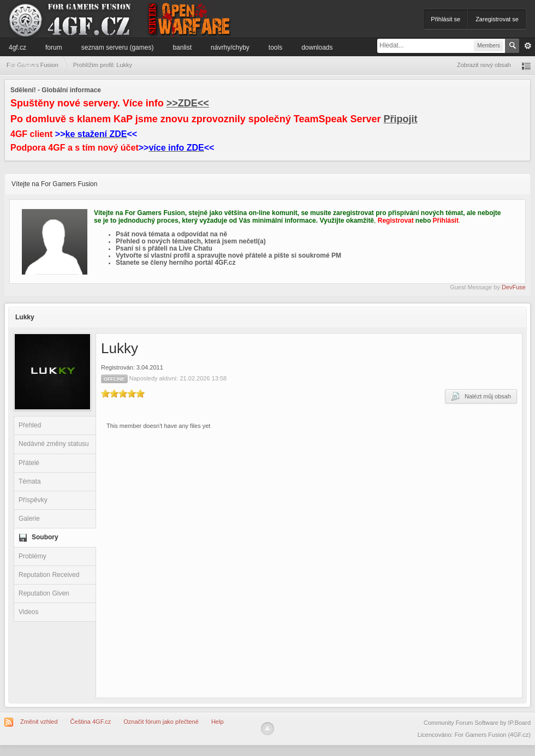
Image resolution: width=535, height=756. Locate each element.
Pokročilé (528, 46)
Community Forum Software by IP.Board (477, 723)
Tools (275, 47)
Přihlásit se (445, 19)
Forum (54, 47)
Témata (30, 481)
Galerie (29, 519)
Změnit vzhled (39, 722)
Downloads (317, 47)
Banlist (182, 47)
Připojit (401, 119)
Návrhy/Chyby (230, 47)
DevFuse (514, 287)
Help (218, 722)
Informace (23, 65)
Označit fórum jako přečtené (161, 722)
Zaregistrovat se (497, 19)
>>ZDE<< (188, 103)
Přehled (30, 425)
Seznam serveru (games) (118, 47)
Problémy (32, 556)
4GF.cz (17, 47)
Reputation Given (44, 593)
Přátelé (29, 463)
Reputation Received (49, 575)
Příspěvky (33, 500)
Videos (28, 612)
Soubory (45, 537)
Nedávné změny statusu (54, 444)
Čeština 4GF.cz (91, 722)
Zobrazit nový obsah (484, 65)
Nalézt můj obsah (481, 396)
